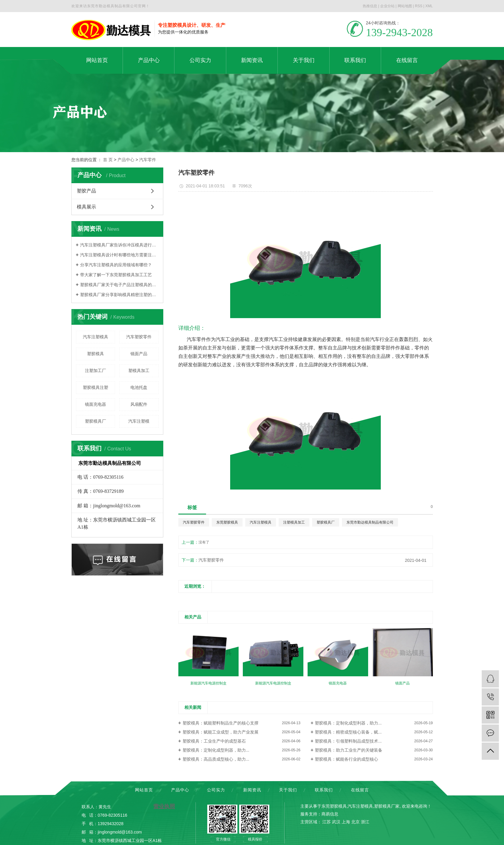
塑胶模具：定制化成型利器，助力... (348, 723)
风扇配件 (139, 404)
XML (429, 6)
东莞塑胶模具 (227, 522)
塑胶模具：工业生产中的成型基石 (214, 741)
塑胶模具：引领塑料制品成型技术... (348, 741)
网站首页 (144, 790)
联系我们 (324, 790)
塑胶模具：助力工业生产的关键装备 (349, 750)
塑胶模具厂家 (387, 806)
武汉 (336, 822)
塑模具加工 (139, 371)
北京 (355, 822)
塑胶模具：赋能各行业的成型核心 (346, 759)
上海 (346, 822)
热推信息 (370, 6)
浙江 (365, 822)
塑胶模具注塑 (95, 387)
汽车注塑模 (139, 421)
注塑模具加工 (294, 522)
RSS (419, 6)
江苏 (327, 822)
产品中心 (126, 160)
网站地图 (405, 6)
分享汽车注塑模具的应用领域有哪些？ (116, 265)
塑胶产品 (86, 191)
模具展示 (86, 207)
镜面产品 (139, 354)
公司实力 (216, 790)
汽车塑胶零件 (139, 337)
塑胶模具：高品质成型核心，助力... (216, 759)
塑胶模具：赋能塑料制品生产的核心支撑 (221, 723)
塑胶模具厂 (95, 421)
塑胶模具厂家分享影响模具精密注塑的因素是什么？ (119, 295)
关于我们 (288, 790)
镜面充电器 (95, 404)
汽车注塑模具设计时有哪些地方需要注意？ (119, 255)
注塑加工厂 (95, 371)
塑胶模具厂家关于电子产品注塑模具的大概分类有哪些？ (119, 285)
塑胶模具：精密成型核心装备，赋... (348, 732)
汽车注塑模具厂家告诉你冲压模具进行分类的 (119, 245)
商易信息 (330, 814)
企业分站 (387, 6)
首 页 (108, 160)
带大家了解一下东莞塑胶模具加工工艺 (116, 275)
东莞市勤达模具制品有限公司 (370, 522)
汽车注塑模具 (95, 337)
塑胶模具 (95, 354)
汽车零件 (148, 160)
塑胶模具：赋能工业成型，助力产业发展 (221, 732)
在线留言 (360, 790)
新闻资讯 (252, 790)
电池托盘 (139, 387)
